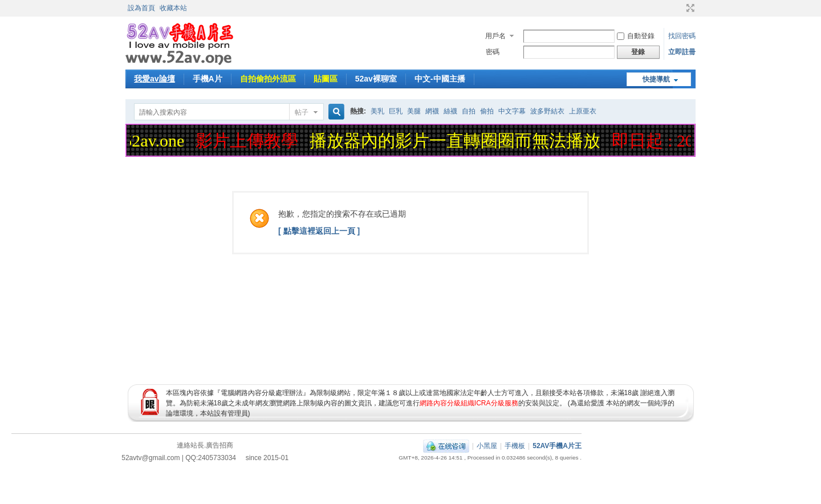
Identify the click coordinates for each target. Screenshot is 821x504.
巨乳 (396, 111)
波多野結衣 (547, 111)
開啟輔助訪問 (680, 8)
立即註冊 (682, 52)
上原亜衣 (583, 111)
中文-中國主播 (440, 79)
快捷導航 (656, 79)
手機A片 (208, 79)
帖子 (302, 112)
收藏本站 (173, 8)
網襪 (432, 111)
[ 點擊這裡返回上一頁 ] (319, 231)
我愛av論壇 (155, 79)
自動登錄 (636, 36)
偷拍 (487, 111)
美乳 (377, 111)
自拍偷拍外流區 (268, 79)
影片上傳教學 (249, 141)
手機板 (515, 446)
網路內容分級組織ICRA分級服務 (469, 403)
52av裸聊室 (376, 79)
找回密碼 (682, 36)
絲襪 (450, 111)
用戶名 (495, 36)
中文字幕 (512, 111)
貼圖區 (326, 79)
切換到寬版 (689, 8)
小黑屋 (487, 446)
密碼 (493, 52)
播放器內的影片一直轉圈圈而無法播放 (457, 141)
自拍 (469, 111)
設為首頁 (141, 8)
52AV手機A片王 (557, 446)
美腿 (414, 111)
